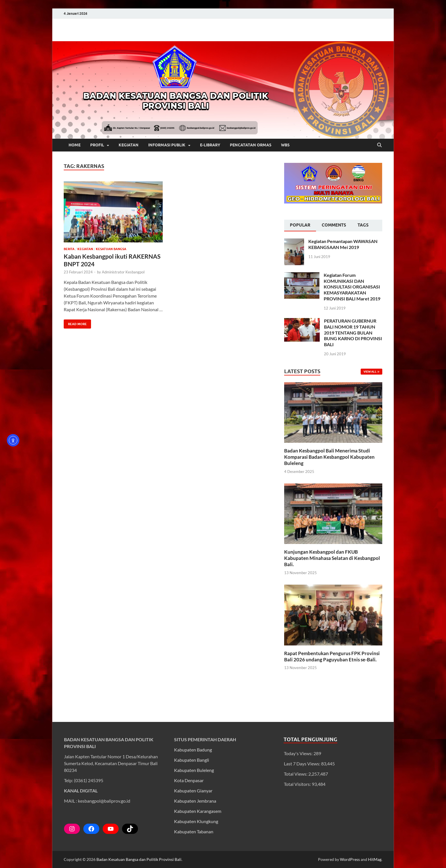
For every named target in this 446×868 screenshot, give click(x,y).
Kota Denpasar (189, 780)
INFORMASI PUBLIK (167, 145)
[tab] (300, 226)
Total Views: (296, 774)
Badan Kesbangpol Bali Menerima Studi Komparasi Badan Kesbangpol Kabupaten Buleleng (329, 457)
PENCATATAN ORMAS (251, 145)
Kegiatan (85, 249)
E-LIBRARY (210, 145)
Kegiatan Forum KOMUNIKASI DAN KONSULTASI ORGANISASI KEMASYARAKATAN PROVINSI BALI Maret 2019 (352, 287)
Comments (334, 225)
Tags (363, 225)
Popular (300, 225)
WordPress (350, 859)
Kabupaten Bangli (192, 760)
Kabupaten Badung (193, 750)
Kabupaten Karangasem (198, 811)
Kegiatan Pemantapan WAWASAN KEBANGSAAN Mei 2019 (343, 244)
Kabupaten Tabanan (194, 831)
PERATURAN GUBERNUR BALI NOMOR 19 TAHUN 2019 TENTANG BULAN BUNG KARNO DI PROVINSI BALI (353, 333)
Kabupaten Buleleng (194, 770)
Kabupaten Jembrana (195, 801)
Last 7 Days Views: (303, 764)
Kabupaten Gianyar (193, 791)
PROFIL (97, 145)
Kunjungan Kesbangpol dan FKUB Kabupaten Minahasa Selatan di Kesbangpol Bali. (332, 558)
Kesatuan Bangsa (111, 249)
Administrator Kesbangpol (123, 272)
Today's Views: (299, 753)
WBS (285, 145)
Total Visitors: (298, 784)
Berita (69, 249)
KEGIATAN (129, 145)
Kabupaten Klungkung (196, 821)
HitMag (375, 859)
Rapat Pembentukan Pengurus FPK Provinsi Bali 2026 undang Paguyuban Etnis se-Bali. (332, 656)
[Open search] (379, 145)
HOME (75, 145)
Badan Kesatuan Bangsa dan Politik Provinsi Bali (139, 859)
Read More (75, 323)
